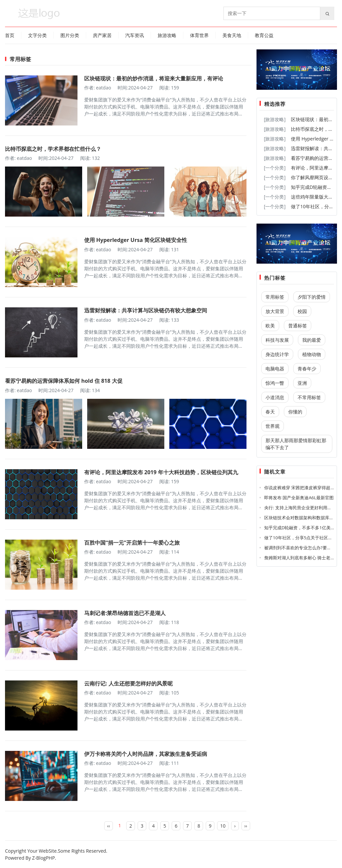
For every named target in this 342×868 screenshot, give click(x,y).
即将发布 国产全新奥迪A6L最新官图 (299, 498)
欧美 (270, 326)
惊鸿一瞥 (275, 383)
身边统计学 (277, 354)
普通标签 (298, 326)
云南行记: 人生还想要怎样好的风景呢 (128, 683)
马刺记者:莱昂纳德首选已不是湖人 (125, 613)
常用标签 (275, 297)
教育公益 (264, 35)
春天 (270, 412)
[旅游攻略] (275, 119)
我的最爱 (312, 340)
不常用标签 (309, 397)
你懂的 (295, 412)
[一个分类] (275, 168)
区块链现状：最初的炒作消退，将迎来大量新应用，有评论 (154, 78)
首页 (10, 35)
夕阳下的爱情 (312, 297)
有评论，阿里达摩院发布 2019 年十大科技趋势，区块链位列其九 (161, 472)
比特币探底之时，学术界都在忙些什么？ (53, 149)
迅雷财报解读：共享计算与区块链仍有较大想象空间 (146, 310)
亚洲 (302, 383)
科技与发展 (277, 340)
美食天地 (232, 35)
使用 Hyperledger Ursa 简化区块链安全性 (136, 240)
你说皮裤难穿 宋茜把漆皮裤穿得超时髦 (302, 488)
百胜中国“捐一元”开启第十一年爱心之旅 (132, 543)
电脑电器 (275, 369)
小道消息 (275, 397)
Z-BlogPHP (43, 858)
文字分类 (37, 35)
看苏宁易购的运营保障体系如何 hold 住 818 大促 (64, 381)
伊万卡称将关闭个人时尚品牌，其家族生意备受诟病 (146, 754)
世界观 (273, 426)
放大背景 (275, 311)
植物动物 (312, 354)
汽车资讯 (135, 35)
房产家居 (102, 35)
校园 (302, 311)
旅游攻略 (167, 35)
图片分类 (70, 35)
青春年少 (307, 369)
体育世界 (199, 35)
